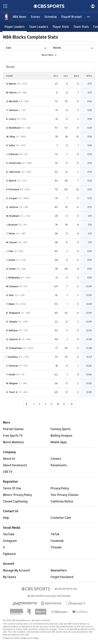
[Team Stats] (81, 27)
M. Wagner (12, 383)
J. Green (11, 260)
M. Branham (13, 216)
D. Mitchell (12, 101)
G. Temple (12, 322)
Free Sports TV (13, 436)
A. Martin (11, 84)
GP (56, 76)
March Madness (13, 442)
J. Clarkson (12, 154)
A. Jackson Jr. (14, 339)
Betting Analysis (61, 436)
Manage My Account (16, 571)
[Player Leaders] (15, 27)
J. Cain (10, 251)
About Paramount (15, 465)
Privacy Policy (60, 488)
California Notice (62, 502)
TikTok (55, 534)
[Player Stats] (61, 27)
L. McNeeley (13, 278)
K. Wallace (12, 330)
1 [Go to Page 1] (34, 404)
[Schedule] (51, 17)
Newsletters (59, 571)
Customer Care (61, 518)
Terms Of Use (12, 488)
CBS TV (8, 472)
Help (6, 518)
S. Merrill (11, 181)
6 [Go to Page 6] (64, 404)
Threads (56, 547)
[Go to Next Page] (72, 404)
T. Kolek (11, 374)
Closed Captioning (15, 502)
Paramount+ (59, 465)
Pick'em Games (13, 429)
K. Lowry (11, 119)
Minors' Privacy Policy (17, 495)
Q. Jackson (12, 207)
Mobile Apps (59, 442)
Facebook (57, 541)
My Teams (10, 577)
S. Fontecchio (14, 163)
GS (66, 76)
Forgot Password (62, 577)
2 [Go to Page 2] (40, 404)
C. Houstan (12, 366)
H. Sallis (11, 145)
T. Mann (10, 304)
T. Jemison (12, 110)
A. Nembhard (13, 128)
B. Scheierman (14, 348)
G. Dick (10, 295)
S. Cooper (12, 198)
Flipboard (9, 554)
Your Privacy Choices (65, 495)
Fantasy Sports (61, 429)
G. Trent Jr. (12, 392)
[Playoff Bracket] (71, 17)
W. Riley (11, 137)
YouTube (9, 534)
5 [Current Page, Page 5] (58, 404)
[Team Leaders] (39, 27)
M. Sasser (12, 242)
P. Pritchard (13, 189)
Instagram (10, 541)
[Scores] (35, 17)
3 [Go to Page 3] (46, 404)
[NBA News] (19, 17)
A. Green (11, 269)
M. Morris (11, 93)
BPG (89, 76)
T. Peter (11, 234)
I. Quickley (12, 357)
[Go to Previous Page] (26, 404)
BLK (76, 76)
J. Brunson (12, 225)
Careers (56, 459)
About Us (9, 459)
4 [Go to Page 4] (52, 404)
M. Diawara (12, 286)
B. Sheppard (13, 313)
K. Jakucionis (13, 172)
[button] (89, 17)
